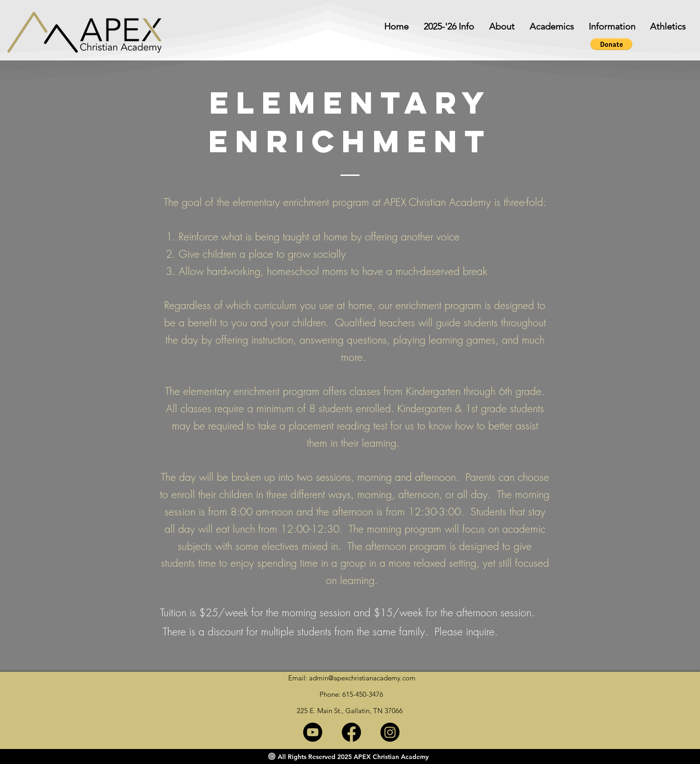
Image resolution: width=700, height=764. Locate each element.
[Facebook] (351, 732)
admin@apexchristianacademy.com (362, 678)
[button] (609, 26)
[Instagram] (390, 732)
